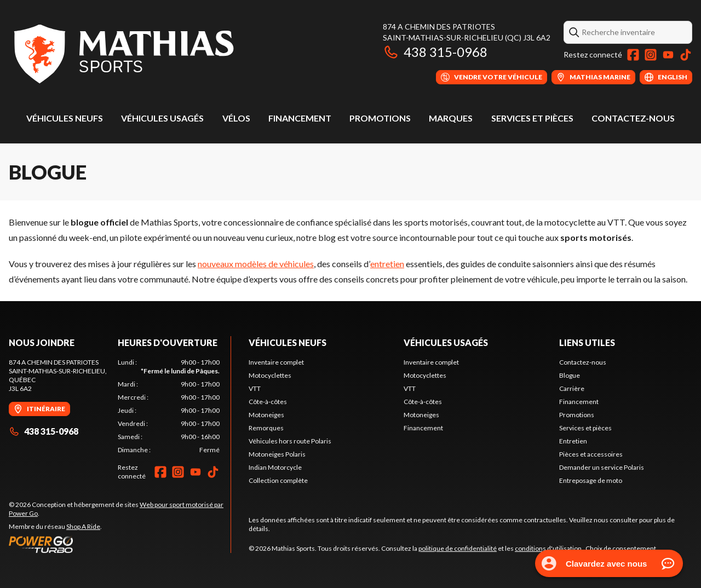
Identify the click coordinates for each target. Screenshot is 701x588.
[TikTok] (686, 55)
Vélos (236, 118)
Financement (300, 118)
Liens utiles (587, 342)
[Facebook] (633, 55)
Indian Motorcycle (275, 467)
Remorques (266, 428)
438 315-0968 (435, 52)
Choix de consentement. (622, 548)
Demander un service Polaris (602, 467)
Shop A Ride (83, 526)
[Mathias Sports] (123, 53)
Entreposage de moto (591, 480)
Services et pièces (532, 118)
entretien (387, 264)
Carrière (572, 388)
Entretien (573, 441)
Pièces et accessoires (591, 454)
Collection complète (278, 480)
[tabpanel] (169, 406)
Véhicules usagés (162, 118)
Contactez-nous (633, 118)
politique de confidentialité (458, 548)
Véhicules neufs (65, 118)
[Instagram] (651, 55)
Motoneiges (266, 415)
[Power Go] (120, 544)
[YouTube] (668, 55)
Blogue (570, 375)
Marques (451, 118)
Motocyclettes (270, 375)
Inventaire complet (276, 362)
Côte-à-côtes (268, 402)
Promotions (380, 118)
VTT (255, 388)
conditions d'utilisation (548, 548)
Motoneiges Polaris (277, 454)
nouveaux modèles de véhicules (256, 264)
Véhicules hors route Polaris (290, 441)
